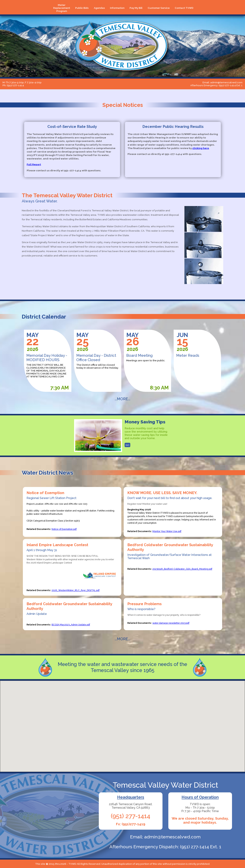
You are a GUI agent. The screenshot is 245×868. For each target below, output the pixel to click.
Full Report (34, 164)
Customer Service (159, 8)
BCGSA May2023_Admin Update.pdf (71, 625)
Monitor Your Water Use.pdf (167, 531)
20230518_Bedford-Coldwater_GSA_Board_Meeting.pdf (182, 569)
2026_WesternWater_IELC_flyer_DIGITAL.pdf (76, 590)
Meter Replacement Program (62, 8)
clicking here (201, 148)
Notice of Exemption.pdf (64, 529)
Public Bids (82, 8)
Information (117, 8)
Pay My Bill (136, 8)
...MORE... (122, 399)
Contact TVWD (184, 8)
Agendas (99, 8)
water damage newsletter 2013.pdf (171, 623)
